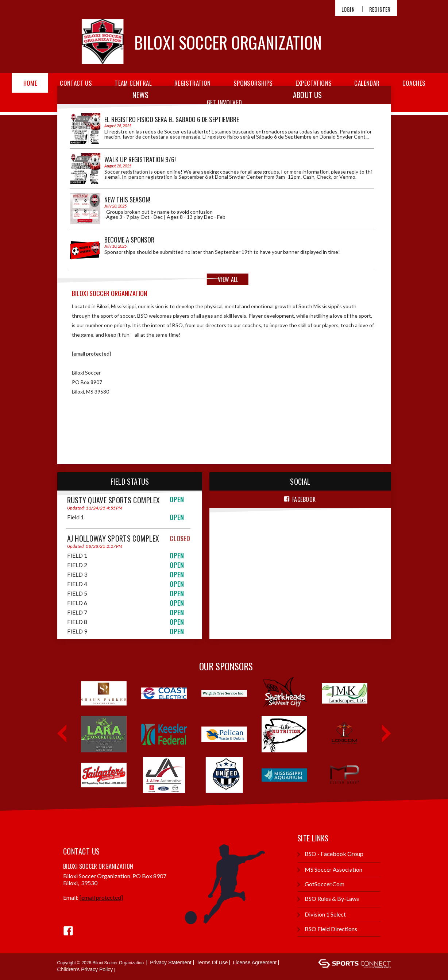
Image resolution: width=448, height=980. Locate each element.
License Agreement (255, 962)
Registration (193, 83)
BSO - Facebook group (330, 854)
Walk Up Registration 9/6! (140, 159)
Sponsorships (253, 83)
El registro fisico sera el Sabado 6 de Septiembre (172, 119)
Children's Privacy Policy (85, 969)
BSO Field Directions (327, 929)
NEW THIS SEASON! (127, 200)
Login (348, 9)
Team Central (133, 83)
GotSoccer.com (321, 884)
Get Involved (225, 102)
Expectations (314, 83)
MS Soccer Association (330, 870)
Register (380, 9)
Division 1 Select (322, 915)
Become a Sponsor (129, 240)
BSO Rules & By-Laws (328, 899)
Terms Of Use (212, 962)
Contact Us (76, 83)
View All (228, 279)
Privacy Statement (171, 962)
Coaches (414, 83)
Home (30, 83)
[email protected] (91, 354)
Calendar (367, 83)
